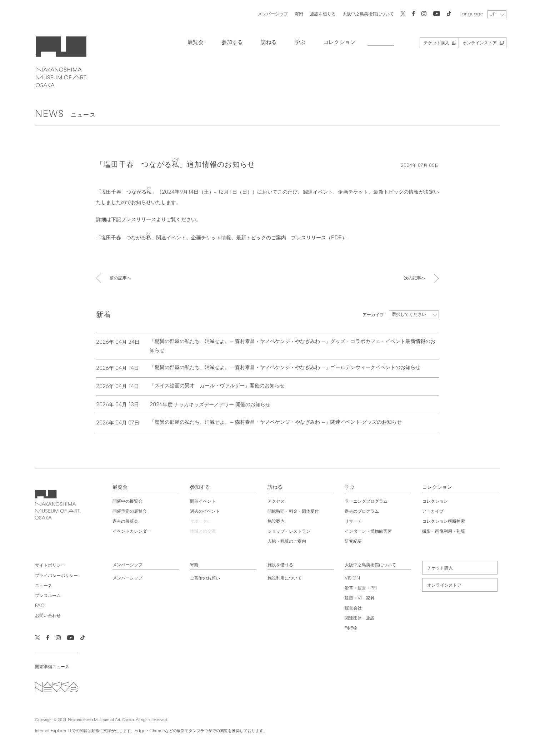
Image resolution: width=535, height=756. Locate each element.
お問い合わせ (45, 615)
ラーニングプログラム (367, 501)
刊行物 (352, 628)
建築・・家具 (361, 598)
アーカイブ (435, 511)
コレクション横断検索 (446, 521)
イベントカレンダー (130, 531)
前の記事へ (120, 279)
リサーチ (354, 521)
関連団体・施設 (361, 618)
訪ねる (265, 42)
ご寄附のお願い (204, 578)
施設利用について (285, 578)
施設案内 (276, 521)
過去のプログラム (363, 511)
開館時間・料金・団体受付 (293, 511)
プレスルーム (45, 595)
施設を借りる (319, 13)
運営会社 (354, 608)
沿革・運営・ (362, 588)
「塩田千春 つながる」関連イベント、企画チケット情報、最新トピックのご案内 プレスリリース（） (221, 237)
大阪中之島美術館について (365, 13)
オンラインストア (476, 43)
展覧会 (192, 42)
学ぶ (296, 42)
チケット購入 (433, 43)
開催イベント (202, 501)
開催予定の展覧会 (127, 511)
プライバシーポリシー (54, 575)
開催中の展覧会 (125, 501)
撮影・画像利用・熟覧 (446, 531)
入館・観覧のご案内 (287, 541)
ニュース (41, 585)
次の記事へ (415, 279)
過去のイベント (204, 511)
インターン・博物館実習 (369, 531)
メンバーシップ (269, 13)
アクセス (276, 501)
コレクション (336, 42)
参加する (229, 42)
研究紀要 (354, 541)
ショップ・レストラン (289, 531)
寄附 (295, 13)
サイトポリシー (47, 565)
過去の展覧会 (123, 521)
